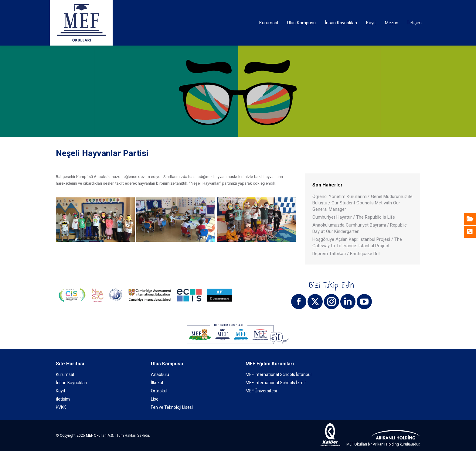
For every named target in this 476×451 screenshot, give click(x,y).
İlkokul (157, 383)
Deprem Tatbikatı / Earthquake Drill (346, 254)
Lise (155, 399)
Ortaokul (159, 391)
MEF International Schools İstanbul (279, 374)
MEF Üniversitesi (261, 391)
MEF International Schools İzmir (276, 383)
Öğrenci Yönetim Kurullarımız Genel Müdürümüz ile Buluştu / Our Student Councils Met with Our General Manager (362, 203)
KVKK (61, 407)
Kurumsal (65, 374)
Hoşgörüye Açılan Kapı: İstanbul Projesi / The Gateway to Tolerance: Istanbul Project (357, 243)
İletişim (63, 399)
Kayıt (61, 391)
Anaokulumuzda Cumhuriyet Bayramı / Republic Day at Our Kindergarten (360, 228)
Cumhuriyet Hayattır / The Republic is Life (354, 217)
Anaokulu (160, 374)
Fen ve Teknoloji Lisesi (172, 407)
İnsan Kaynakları (71, 383)
